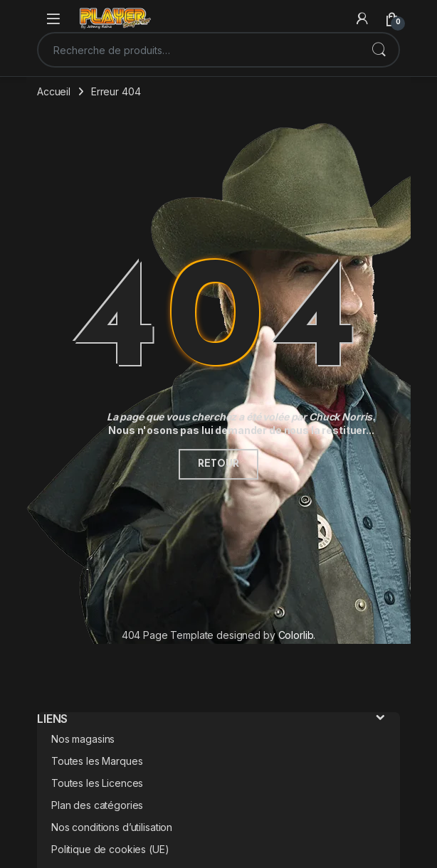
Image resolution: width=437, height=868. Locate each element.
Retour (218, 464)
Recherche (379, 50)
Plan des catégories (97, 805)
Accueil (54, 91)
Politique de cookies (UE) (110, 849)
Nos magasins (83, 739)
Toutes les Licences (97, 783)
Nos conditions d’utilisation (112, 827)
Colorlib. (297, 635)
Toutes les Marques (97, 761)
